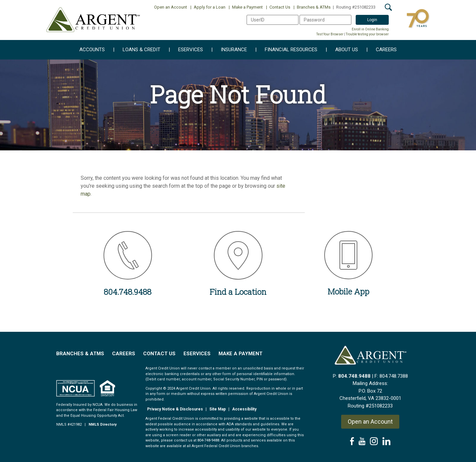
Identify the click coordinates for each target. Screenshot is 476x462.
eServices (186, 50)
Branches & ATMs (312, 7)
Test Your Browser (330, 34)
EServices (197, 354)
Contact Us (278, 7)
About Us (342, 50)
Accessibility (244, 409)
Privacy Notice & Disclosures (175, 409)
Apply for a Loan (208, 7)
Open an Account (171, 7)
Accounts (92, 50)
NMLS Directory (103, 424)
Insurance (229, 50)
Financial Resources (286, 50)
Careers (381, 50)
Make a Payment (246, 7)
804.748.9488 (354, 376)
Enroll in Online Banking (370, 29)
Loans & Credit (137, 50)
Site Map (218, 409)
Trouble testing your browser (367, 34)
